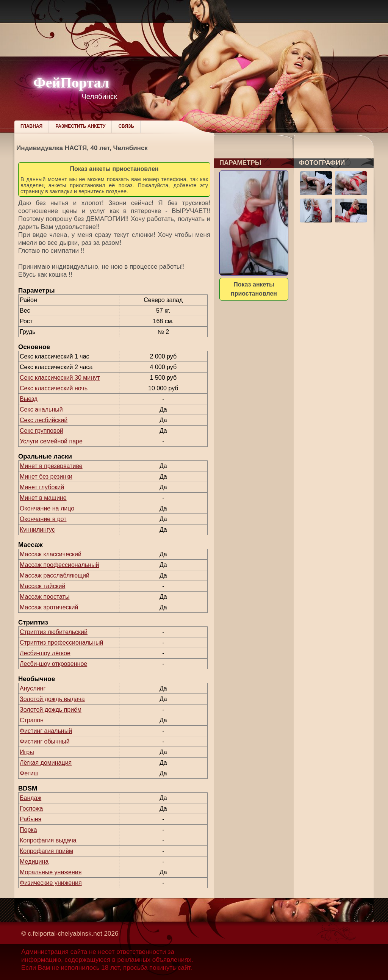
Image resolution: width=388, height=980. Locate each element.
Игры (27, 752)
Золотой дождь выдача (52, 699)
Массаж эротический (49, 607)
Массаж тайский (42, 586)
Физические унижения (51, 883)
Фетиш (29, 773)
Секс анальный (41, 409)
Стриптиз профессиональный (61, 643)
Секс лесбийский (44, 420)
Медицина (34, 862)
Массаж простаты (45, 597)
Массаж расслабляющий (55, 575)
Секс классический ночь (54, 388)
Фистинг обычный (45, 741)
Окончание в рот (43, 519)
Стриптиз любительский (54, 632)
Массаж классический (51, 554)
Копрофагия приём (46, 851)
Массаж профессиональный (59, 565)
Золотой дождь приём (51, 710)
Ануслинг (33, 688)
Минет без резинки (46, 477)
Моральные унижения (51, 872)
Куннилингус (37, 530)
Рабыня (31, 819)
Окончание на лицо (47, 508)
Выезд (29, 399)
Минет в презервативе (51, 466)
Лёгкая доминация (46, 763)
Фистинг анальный (46, 731)
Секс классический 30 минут (60, 378)
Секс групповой (41, 431)
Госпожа (31, 809)
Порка (28, 830)
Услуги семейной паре (51, 441)
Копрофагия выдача (48, 840)
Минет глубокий (42, 487)
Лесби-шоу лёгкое (45, 653)
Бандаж (31, 798)
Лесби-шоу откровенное (53, 664)
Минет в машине (43, 498)
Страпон (32, 720)
